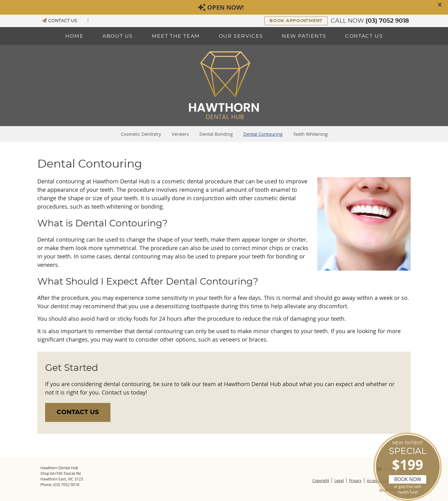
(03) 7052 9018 (387, 21)
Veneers (180, 134)
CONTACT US (60, 21)
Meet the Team (176, 36)
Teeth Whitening (310, 134)
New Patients (304, 36)
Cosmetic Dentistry (141, 134)
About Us (118, 36)
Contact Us (364, 36)
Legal (339, 480)
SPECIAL (408, 468)
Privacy (355, 480)
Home (74, 36)
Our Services (241, 36)
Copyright (321, 480)
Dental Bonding (216, 134)
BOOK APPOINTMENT (296, 21)
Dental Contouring (263, 134)
